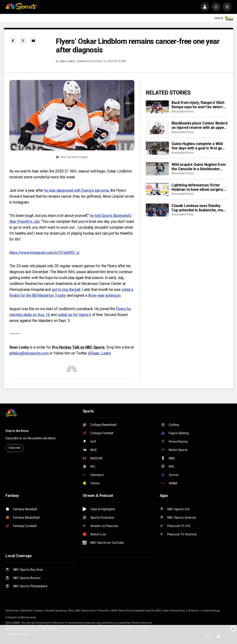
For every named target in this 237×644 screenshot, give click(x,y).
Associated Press (183, 112)
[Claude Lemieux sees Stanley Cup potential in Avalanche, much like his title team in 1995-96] (157, 210)
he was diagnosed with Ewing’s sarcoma (76, 190)
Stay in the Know (17, 431)
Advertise (26, 611)
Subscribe (15, 448)
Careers (38, 611)
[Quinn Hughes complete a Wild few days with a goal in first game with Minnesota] (157, 148)
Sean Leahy (67, 61)
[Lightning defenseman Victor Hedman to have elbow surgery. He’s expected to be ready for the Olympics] (157, 189)
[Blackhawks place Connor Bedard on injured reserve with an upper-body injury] (157, 128)
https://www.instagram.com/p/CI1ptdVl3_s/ (45, 253)
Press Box (104, 611)
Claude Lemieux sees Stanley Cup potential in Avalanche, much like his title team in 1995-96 (199, 208)
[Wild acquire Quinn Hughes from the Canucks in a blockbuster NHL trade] (157, 169)
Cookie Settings (211, 611)
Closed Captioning (56, 611)
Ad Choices (12, 611)
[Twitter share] (23, 41)
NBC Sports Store (86, 611)
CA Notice (193, 611)
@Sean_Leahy (99, 353)
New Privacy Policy (174, 611)
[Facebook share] (13, 41)
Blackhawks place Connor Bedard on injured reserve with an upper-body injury (199, 125)
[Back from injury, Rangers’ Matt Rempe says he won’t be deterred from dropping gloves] (157, 107)
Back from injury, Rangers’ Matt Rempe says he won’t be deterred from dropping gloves (199, 105)
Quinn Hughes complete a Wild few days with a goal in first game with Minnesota (199, 146)
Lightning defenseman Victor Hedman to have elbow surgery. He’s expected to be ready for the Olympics (199, 187)
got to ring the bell (66, 290)
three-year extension (104, 296)
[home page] (21, 7)
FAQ (71, 611)
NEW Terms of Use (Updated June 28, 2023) (137, 611)
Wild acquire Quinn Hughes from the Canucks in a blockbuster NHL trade (199, 167)
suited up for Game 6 (74, 315)
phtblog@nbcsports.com (29, 353)
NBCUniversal (28, 617)
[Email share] (33, 41)
